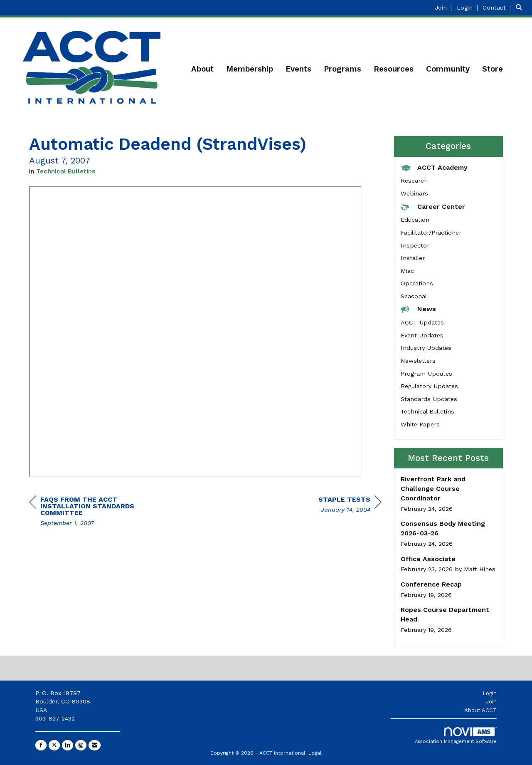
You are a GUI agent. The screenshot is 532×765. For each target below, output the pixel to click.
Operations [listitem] (417, 283)
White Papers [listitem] (420, 424)
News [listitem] (418, 309)
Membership (250, 69)
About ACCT (480, 710)
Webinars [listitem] (414, 193)
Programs (342, 69)
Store (493, 69)
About (202, 69)
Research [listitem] (414, 181)
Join (491, 702)
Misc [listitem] (407, 271)
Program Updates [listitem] (426, 374)
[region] (350, 506)
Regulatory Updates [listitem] (429, 386)
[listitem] (445, 7)
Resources (394, 69)
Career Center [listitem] (433, 207)
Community (448, 69)
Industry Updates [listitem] (426, 348)
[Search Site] (521, 7)
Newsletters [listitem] (418, 361)
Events (298, 69)
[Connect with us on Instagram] (81, 745)
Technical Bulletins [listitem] (427, 411)
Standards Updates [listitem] (429, 399)
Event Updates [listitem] (422, 335)
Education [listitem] (415, 220)
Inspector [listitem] (415, 245)
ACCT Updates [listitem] (422, 322)
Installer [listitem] (413, 258)
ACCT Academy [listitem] (434, 167)
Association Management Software (456, 736)
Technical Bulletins (66, 171)
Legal (315, 753)
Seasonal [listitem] (414, 296)
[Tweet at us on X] (54, 745)
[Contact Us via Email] (95, 745)
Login (490, 693)
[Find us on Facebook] (41, 745)
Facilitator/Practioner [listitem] (431, 233)
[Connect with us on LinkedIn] (68, 745)
